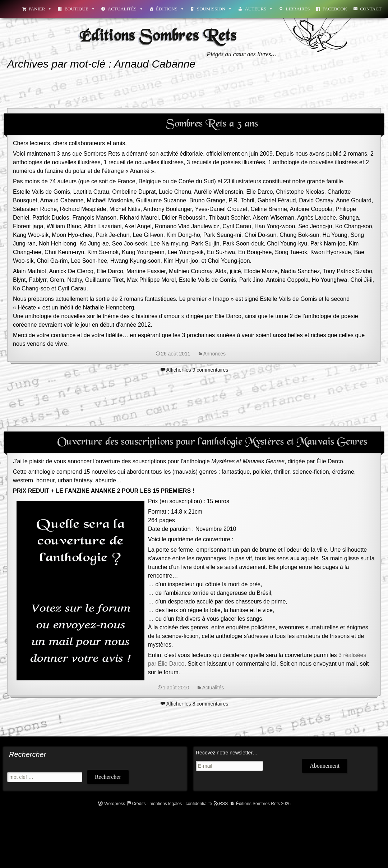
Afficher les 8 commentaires (197, 704)
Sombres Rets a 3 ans (212, 124)
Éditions (170, 9)
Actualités (126, 9)
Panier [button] (40, 9)
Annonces (214, 354)
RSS (224, 804)
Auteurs (259, 9)
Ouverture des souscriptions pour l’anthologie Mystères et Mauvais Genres (212, 442)
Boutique (80, 9)
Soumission (214, 9)
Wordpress (115, 804)
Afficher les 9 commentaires (197, 370)
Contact (371, 9)
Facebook (335, 9)
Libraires (298, 9)
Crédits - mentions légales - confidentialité (172, 804)
